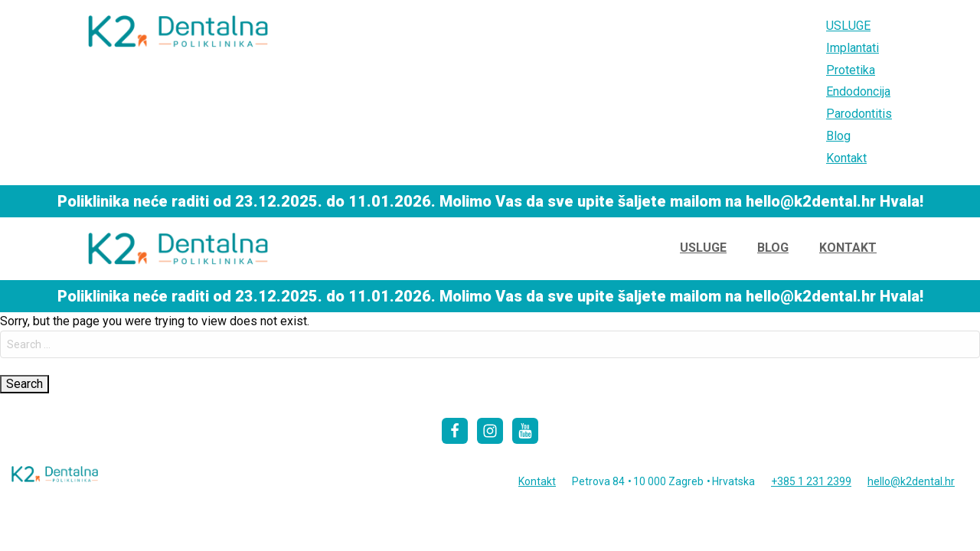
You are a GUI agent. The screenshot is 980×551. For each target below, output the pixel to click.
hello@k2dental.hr (911, 481)
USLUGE (848, 26)
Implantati (853, 48)
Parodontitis (859, 114)
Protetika (851, 70)
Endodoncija (858, 91)
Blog (838, 136)
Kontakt (846, 158)
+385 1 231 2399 (811, 481)
